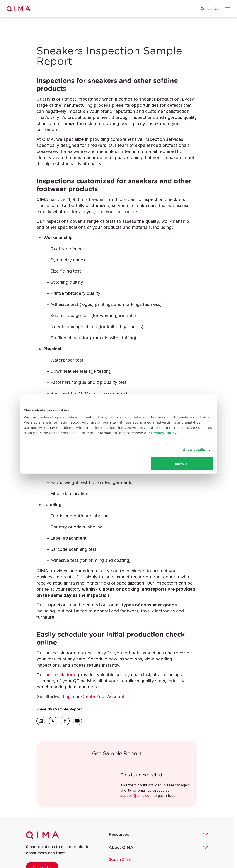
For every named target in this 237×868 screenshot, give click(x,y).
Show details (194, 450)
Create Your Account (103, 696)
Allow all (182, 464)
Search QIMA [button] (120, 859)
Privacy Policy (164, 433)
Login (69, 696)
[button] (228, 9)
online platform (61, 675)
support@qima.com (136, 796)
